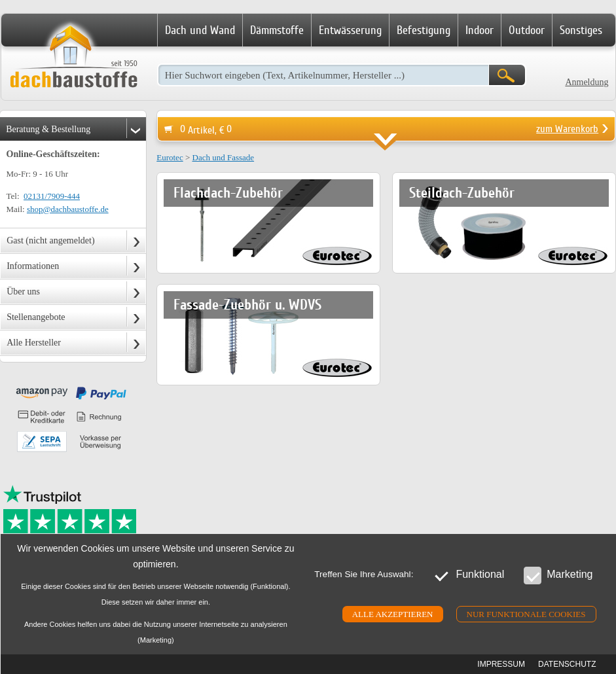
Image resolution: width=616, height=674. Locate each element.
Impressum (501, 664)
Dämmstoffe (277, 30)
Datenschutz (567, 664)
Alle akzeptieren (393, 614)
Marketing (558, 575)
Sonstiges (581, 30)
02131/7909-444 (52, 196)
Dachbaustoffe (73, 58)
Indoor (480, 30)
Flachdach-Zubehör (228, 193)
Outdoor (527, 30)
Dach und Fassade (224, 157)
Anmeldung (587, 82)
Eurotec (170, 157)
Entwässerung (350, 30)
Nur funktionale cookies (526, 614)
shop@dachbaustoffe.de (68, 209)
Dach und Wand (200, 30)
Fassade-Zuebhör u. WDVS (247, 305)
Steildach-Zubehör (462, 193)
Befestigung (424, 30)
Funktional (468, 575)
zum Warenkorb (567, 129)
